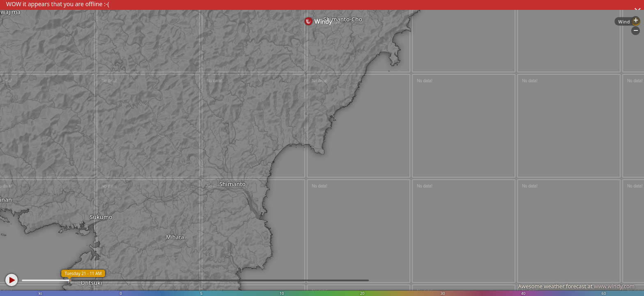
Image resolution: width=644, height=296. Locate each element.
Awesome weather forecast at (576, 286)
